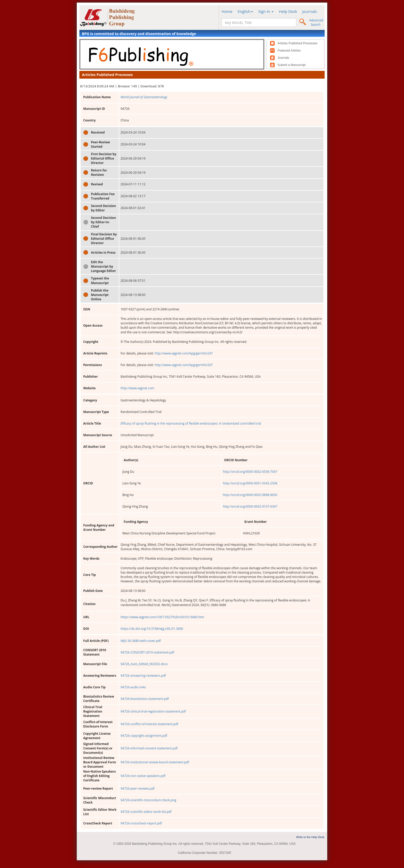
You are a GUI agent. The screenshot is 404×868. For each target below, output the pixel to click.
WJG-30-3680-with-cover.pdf (141, 641)
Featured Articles (289, 51)
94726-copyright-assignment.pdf (144, 736)
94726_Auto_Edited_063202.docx (144, 664)
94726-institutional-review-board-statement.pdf (155, 762)
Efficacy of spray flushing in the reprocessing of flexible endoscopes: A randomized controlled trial (191, 423)
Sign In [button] (266, 11)
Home (227, 11)
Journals (310, 11)
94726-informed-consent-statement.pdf (149, 748)
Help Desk (288, 11)
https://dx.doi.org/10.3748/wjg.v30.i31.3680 (152, 629)
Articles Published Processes (297, 43)
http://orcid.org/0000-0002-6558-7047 (250, 472)
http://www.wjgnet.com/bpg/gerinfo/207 (184, 365)
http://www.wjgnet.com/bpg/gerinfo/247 (184, 353)
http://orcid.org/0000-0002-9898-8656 (250, 495)
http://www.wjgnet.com (137, 388)
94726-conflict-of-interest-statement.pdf (149, 724)
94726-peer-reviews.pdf (138, 788)
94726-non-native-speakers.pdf (143, 776)
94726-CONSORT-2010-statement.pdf (147, 652)
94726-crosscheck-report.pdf (141, 823)
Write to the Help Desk (310, 837)
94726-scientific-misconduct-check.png (148, 800)
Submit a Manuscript (292, 65)
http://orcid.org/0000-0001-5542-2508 (250, 483)
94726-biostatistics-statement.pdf (145, 699)
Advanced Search (316, 22)
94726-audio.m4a (133, 687)
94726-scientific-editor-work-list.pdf (146, 812)
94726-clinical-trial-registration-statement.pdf (153, 711)
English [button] (245, 11)
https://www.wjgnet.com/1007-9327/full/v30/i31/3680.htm (162, 617)
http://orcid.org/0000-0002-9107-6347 (250, 506)
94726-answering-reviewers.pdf (143, 676)
